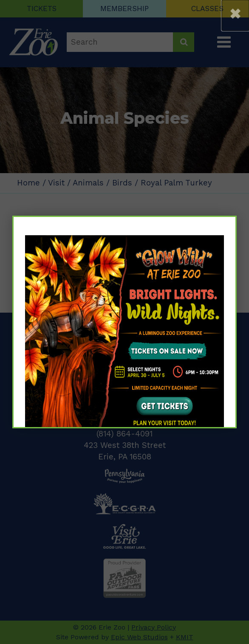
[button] (235, 15)
